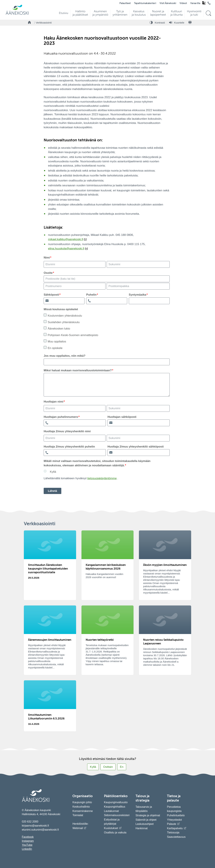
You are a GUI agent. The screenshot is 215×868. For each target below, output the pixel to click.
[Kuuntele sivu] (177, 23)
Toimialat (78, 815)
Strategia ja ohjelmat (148, 815)
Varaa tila (195, 3)
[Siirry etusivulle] (17, 14)
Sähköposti (51, 295)
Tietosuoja (173, 832)
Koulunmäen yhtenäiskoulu (65, 316)
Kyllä (53, 472)
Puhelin (91, 295)
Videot (183, 3)
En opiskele (55, 348)
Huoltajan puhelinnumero (61, 417)
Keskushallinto (81, 807)
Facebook (28, 837)
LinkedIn (27, 849)
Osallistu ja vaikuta (115, 832)
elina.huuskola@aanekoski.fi (66, 249)
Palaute (171, 824)
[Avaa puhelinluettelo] (209, 4)
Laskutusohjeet (145, 824)
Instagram (28, 841)
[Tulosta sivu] (190, 23)
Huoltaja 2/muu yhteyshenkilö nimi (67, 431)
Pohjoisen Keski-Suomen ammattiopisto (73, 335)
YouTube (27, 845)
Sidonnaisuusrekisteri (117, 815)
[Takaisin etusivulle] (30, 23)
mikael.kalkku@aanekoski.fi (66, 239)
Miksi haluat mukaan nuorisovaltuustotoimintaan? (78, 370)
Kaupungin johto (82, 802)
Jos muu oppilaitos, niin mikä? (64, 356)
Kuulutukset (111, 828)
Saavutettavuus (176, 837)
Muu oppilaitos (57, 342)
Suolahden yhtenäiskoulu (64, 322)
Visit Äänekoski (168, 3)
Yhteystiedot (174, 820)
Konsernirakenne (83, 811)
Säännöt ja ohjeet (146, 820)
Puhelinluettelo (176, 815)
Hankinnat (142, 828)
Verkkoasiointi (44, 23)
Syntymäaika (138, 295)
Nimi (47, 258)
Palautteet (125, 3)
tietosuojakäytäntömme (102, 478)
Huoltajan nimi (53, 402)
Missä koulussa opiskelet (61, 309)
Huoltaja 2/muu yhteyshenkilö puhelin (69, 447)
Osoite (48, 273)
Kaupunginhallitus (115, 807)
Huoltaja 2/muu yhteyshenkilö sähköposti (136, 447)
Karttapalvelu (175, 828)
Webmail (78, 828)
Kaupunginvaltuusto (116, 802)
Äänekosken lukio (59, 329)
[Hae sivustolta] (208, 13)
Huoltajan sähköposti (122, 417)
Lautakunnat (111, 811)
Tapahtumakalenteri (145, 3)
